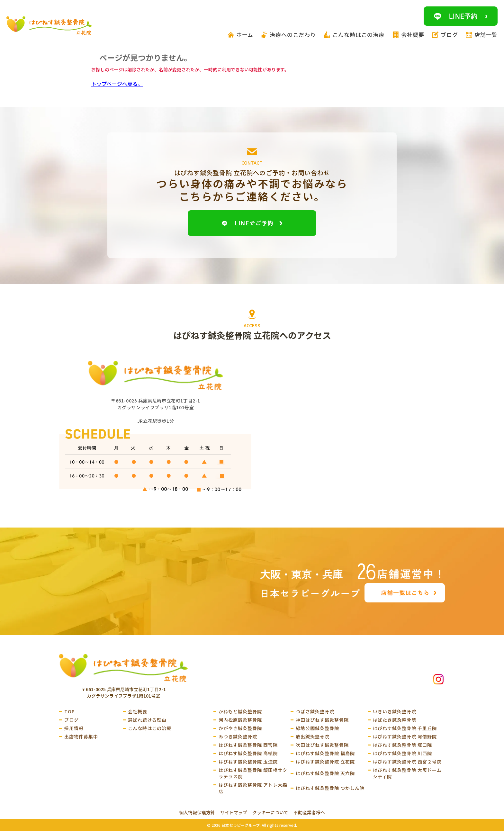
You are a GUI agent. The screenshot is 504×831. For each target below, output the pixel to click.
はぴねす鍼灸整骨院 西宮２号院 (407, 762)
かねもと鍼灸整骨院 (240, 711)
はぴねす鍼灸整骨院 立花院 (325, 762)
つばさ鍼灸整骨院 (315, 711)
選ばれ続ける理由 (147, 720)
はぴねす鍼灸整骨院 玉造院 (248, 762)
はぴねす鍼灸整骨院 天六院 (325, 773)
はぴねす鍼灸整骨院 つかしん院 (330, 788)
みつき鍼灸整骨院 (238, 736)
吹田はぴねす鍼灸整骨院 (322, 745)
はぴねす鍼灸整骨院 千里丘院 (405, 728)
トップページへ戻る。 (117, 84)
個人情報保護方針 (197, 812)
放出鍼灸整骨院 (313, 736)
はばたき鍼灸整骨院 (395, 720)
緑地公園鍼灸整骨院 (317, 728)
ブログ (72, 720)
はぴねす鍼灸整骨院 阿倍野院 (405, 736)
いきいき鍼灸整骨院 (395, 711)
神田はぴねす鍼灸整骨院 (322, 720)
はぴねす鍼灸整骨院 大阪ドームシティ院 (407, 773)
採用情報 (74, 728)
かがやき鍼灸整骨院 (240, 728)
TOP (70, 711)
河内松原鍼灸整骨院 (240, 720)
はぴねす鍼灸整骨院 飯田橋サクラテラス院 (253, 773)
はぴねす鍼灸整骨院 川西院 (402, 753)
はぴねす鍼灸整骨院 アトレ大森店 (253, 788)
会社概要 (138, 711)
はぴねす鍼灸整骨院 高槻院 (248, 753)
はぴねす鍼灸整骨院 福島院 (325, 753)
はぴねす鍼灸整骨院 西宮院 (248, 745)
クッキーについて (270, 812)
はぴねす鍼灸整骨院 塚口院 (402, 745)
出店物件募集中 (81, 736)
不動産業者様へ (309, 812)
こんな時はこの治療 (150, 728)
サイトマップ (234, 812)
